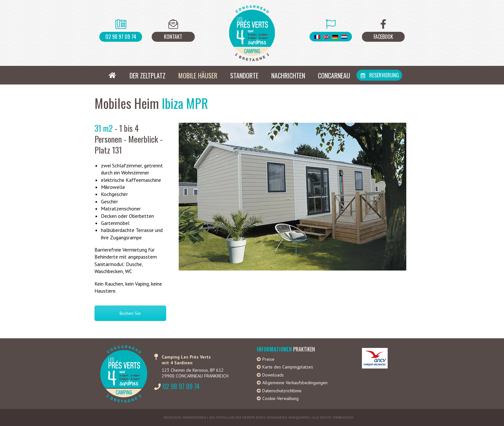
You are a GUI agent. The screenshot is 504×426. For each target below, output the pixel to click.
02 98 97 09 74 (121, 37)
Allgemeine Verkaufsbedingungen (295, 383)
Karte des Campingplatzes (288, 367)
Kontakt (173, 37)
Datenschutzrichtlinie (282, 391)
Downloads (273, 375)
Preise (268, 359)
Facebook (383, 37)
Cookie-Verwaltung (280, 398)
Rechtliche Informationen (185, 417)
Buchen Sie (130, 313)
